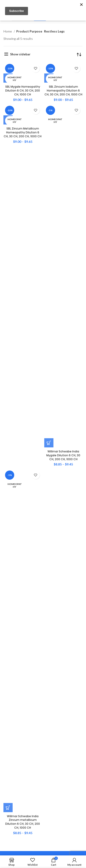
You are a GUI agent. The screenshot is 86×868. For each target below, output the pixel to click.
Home (8, 31)
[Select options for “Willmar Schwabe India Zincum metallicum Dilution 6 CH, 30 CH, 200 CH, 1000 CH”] (8, 808)
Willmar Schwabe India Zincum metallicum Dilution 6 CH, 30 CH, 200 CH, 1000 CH (23, 822)
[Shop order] (79, 54)
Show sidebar (20, 54)
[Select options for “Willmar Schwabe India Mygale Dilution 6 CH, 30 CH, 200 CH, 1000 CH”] (49, 443)
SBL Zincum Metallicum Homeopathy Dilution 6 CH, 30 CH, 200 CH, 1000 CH (23, 132)
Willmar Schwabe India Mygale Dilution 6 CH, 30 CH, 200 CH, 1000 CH (63, 455)
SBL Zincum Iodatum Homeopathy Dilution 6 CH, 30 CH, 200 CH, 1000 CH (63, 91)
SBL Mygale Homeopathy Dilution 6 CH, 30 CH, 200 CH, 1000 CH (23, 91)
